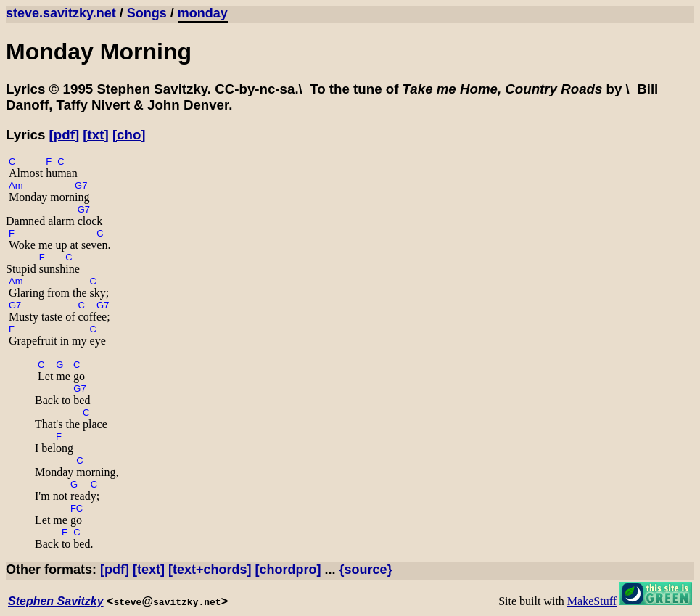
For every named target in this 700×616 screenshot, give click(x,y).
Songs (147, 13)
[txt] (95, 135)
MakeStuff (592, 601)
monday (203, 13)
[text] (149, 570)
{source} (366, 570)
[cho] (129, 135)
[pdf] (65, 135)
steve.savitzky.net (61, 13)
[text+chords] (210, 570)
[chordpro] (288, 570)
